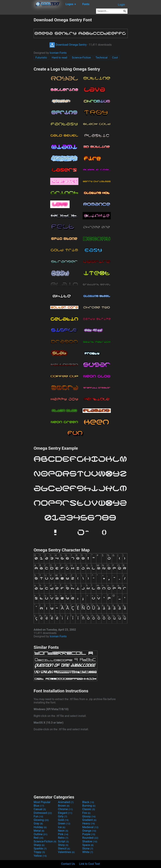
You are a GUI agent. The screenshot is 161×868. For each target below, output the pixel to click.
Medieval (90, 827)
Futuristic (41, 58)
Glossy (89, 816)
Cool (115, 58)
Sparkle (40, 849)
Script (63, 841)
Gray (38, 823)
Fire (86, 813)
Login (121, 5)
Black (88, 802)
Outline (41, 834)
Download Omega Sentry (68, 45)
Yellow (40, 856)
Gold (63, 820)
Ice (62, 827)
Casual (40, 809)
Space (88, 845)
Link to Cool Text (89, 864)
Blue (39, 806)
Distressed (43, 813)
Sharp (39, 845)
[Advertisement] (17, 70)
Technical (101, 58)
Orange (89, 831)
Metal (39, 831)
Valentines (66, 852)
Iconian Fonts (58, 53)
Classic (89, 809)
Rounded (90, 838)
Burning (89, 806)
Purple (89, 834)
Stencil (64, 849)
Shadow (90, 841)
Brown (64, 806)
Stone (88, 849)
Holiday (40, 827)
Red (38, 838)
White (88, 852)
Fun (38, 816)
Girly (63, 816)
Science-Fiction (81, 58)
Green (64, 823)
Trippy (39, 852)
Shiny (63, 845)
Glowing (41, 820)
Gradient (89, 820)
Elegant (65, 813)
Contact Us (68, 864)
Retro (63, 838)
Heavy (89, 823)
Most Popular (42, 802)
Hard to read (60, 58)
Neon (63, 831)
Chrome (65, 809)
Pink (63, 834)
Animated (66, 802)
